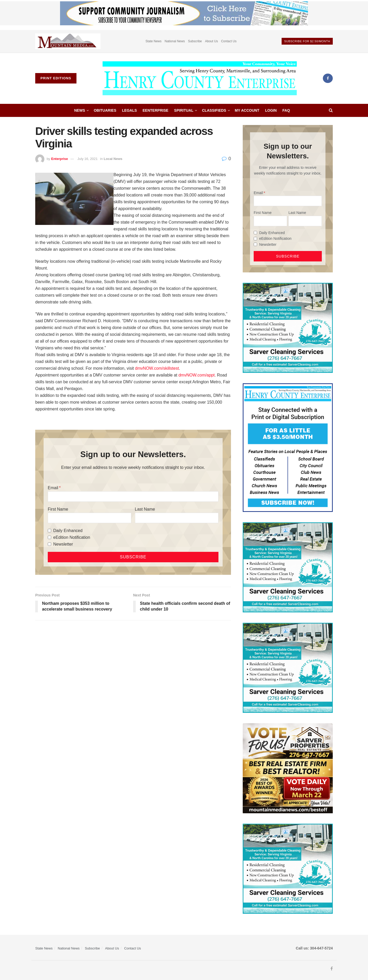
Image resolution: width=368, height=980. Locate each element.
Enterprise (60, 159)
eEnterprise (155, 110)
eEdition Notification (72, 537)
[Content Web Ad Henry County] (288, 447)
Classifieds (214, 110)
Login (271, 110)
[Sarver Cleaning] (288, 327)
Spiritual (184, 110)
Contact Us (229, 41)
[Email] (133, 497)
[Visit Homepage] (200, 78)
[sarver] (288, 768)
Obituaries (105, 110)
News (80, 110)
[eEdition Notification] (49, 537)
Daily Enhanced (68, 531)
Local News (113, 159)
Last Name (145, 509)
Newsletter (63, 544)
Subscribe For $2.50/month (307, 41)
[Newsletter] (49, 544)
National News (175, 41)
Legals (130, 110)
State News (153, 41)
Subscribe (195, 41)
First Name (58, 509)
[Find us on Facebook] (328, 78)
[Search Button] (331, 110)
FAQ (286, 110)
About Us (212, 41)
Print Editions (56, 78)
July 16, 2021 (88, 159)
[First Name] (90, 518)
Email (53, 488)
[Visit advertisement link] (68, 41)
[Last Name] (177, 518)
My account (247, 110)
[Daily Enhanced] (49, 531)
